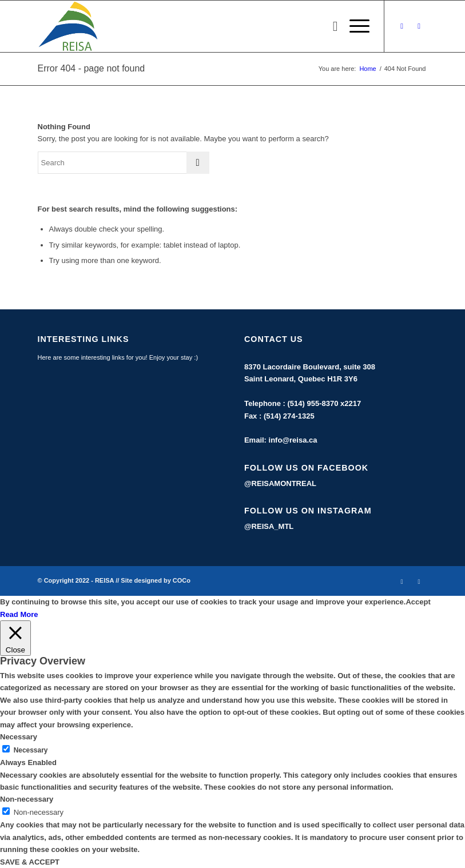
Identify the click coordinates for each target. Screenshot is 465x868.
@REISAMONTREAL (280, 483)
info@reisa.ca (293, 440)
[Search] (330, 26)
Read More (19, 614)
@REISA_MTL (269, 526)
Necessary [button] (19, 737)
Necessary (31, 750)
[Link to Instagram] (419, 26)
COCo (182, 580)
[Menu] (354, 26)
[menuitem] (330, 26)
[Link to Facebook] (402, 26)
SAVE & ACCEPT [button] (30, 862)
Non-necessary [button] (27, 799)
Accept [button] (418, 602)
